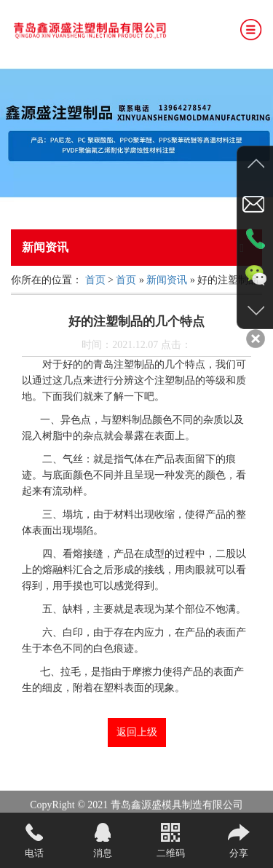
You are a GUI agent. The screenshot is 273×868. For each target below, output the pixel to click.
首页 (95, 280)
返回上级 (137, 732)
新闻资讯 (167, 280)
